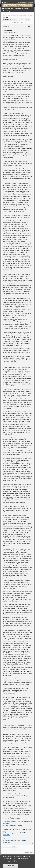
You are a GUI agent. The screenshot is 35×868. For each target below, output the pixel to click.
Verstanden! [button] (10, 866)
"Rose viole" (6, 17)
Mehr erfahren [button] (13, 861)
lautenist (5, 25)
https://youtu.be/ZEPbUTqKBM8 (12, 825)
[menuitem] (6, 2)
